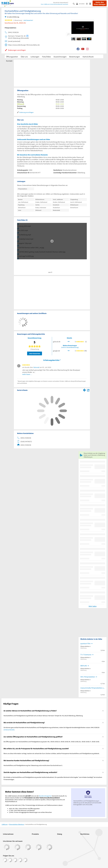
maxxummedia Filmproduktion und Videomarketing (93, 688)
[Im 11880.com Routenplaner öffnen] (84, 390)
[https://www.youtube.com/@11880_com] (25, 860)
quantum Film (85, 643)
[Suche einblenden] (74, 4)
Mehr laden (93, 606)
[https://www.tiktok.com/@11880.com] (15, 860)
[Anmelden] (81, 4)
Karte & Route (88, 57)
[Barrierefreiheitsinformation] (88, 4)
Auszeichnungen (60, 57)
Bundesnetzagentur (45, 796)
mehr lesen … (27, 374)
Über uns (24, 57)
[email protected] (9, 730)
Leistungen (35, 57)
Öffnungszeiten (12, 57)
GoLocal (36, 367)
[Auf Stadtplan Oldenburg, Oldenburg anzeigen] (88, 390)
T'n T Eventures (86, 655)
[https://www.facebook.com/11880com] (5, 860)
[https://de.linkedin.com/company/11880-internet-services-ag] (20, 860)
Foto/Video (46, 57)
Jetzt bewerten (35, 354)
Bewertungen (75, 57)
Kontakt (9, 61)
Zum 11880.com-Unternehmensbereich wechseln (55, 4)
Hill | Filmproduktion (88, 677)
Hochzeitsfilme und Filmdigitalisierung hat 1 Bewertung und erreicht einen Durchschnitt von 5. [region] (33, 765)
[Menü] (91, 4)
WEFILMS (84, 666)
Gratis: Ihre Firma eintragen (100, 3)
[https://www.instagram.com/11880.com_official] (10, 860)
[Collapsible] (103, 711)
